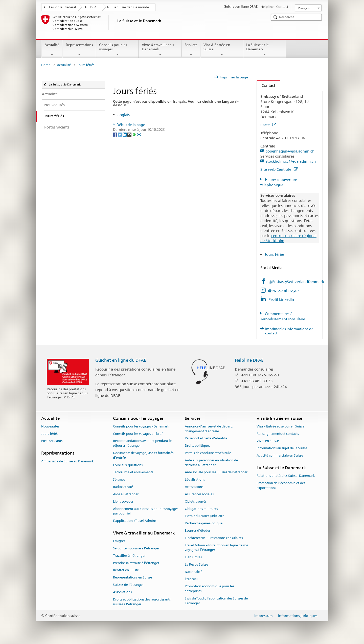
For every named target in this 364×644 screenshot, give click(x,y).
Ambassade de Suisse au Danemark (67, 461)
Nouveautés (50, 426)
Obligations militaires (201, 509)
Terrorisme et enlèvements (133, 472)
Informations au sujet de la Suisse (282, 448)
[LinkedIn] (125, 134)
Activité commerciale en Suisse (280, 455)
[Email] (139, 134)
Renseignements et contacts (278, 434)
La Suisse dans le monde (131, 7)
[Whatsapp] (135, 134)
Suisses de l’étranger (128, 585)
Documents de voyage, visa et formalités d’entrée (143, 455)
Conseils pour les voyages (117, 50)
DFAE (94, 7)
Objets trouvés (196, 501)
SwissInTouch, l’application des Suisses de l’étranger (216, 601)
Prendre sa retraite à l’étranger (136, 563)
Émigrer (119, 541)
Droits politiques (197, 446)
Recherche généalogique (204, 523)
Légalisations (195, 480)
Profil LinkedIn (281, 299)
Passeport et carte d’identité (206, 438)
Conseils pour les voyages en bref (138, 434)
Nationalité (194, 572)
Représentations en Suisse (132, 578)
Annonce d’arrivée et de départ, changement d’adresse (209, 429)
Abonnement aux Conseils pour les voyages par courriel (146, 511)
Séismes (119, 480)
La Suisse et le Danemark (265, 50)
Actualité (52, 50)
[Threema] (130, 134)
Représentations (79, 50)
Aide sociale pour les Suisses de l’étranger (216, 472)
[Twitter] (120, 134)
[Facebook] (115, 134)
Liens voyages (123, 501)
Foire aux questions (128, 465)
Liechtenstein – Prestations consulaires (214, 538)
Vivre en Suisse (268, 441)
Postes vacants (52, 441)
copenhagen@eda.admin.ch (290, 151)
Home (46, 65)
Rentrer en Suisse (126, 570)
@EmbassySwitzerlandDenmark (297, 282)
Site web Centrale (279, 169)
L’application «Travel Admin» (135, 521)
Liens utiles (193, 557)
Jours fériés (275, 254)
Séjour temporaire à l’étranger (136, 548)
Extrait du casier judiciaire (204, 516)
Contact (266, 85)
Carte (268, 125)
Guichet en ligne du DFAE (121, 360)
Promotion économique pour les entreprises (209, 589)
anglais (124, 115)
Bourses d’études (198, 531)
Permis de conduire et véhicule (208, 453)
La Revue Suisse (196, 564)
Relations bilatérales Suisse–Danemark (286, 476)
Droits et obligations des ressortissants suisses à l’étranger (142, 602)
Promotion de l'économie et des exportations (281, 485)
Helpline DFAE (249, 360)
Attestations (194, 487)
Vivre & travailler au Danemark (160, 50)
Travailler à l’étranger (129, 556)
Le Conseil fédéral (63, 7)
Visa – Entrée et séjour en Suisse (280, 426)
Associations (122, 592)
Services (191, 50)
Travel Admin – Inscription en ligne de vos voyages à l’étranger (216, 548)
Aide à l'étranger (126, 494)
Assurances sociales (199, 494)
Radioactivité (123, 487)
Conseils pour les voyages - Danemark (141, 426)
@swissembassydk (284, 291)
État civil (191, 579)
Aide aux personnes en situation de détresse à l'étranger (211, 463)
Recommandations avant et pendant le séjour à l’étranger (142, 443)
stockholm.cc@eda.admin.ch (291, 161)
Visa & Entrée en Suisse (222, 50)
